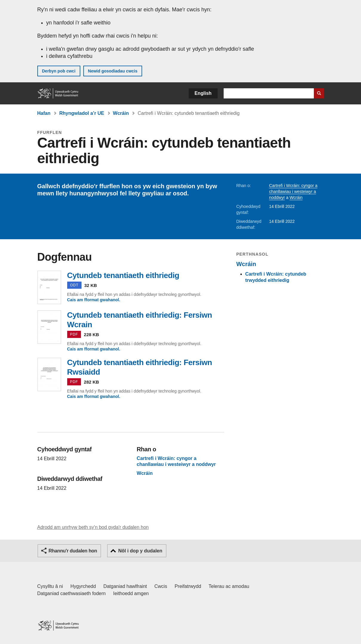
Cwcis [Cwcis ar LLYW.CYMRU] (161, 586)
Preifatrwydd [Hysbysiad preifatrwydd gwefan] (188, 586)
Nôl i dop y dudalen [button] (140, 551)
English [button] (203, 93)
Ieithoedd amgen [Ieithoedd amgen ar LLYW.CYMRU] (131, 593)
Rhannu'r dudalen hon (73, 551)
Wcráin (121, 113)
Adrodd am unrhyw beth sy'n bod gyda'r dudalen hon (93, 527)
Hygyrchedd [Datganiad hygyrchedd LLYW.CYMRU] (83, 586)
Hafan (44, 113)
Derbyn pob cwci (59, 71)
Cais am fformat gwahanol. (94, 300)
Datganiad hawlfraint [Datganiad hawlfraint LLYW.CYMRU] (125, 586)
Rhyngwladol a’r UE (82, 113)
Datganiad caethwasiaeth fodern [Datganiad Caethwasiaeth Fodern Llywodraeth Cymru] (72, 593)
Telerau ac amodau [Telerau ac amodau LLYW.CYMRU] (229, 586)
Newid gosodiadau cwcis (113, 71)
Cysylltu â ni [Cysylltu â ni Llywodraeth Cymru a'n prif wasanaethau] (50, 586)
